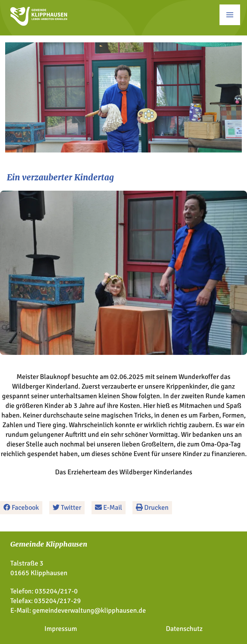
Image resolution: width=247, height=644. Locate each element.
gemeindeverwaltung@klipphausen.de (89, 610)
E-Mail (109, 508)
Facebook (21, 508)
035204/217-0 (56, 591)
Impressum (61, 629)
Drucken (152, 508)
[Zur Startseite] (39, 24)
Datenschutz (184, 629)
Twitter (67, 508)
